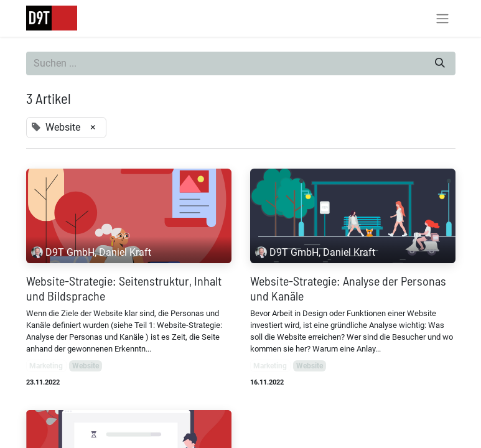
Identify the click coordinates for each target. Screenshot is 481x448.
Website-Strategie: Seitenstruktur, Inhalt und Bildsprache (124, 288)
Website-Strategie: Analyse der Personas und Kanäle (348, 288)
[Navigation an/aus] (442, 18)
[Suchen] (440, 63)
